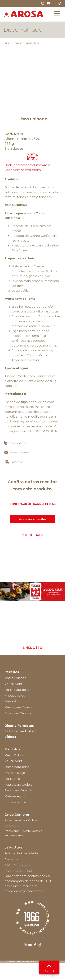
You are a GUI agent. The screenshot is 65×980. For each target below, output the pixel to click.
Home (6, 43)
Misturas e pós (15, 733)
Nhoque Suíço (15, 632)
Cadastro (11, 796)
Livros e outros (15, 739)
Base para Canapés (19, 650)
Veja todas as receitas (32, 456)
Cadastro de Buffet (18, 808)
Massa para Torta (17, 627)
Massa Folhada (15, 615)
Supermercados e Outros (21, 757)
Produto (18, 43)
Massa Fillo (12, 638)
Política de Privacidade (21, 790)
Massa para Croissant (20, 644)
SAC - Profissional (17, 802)
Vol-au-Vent (13, 621)
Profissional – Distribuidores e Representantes (23, 770)
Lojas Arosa (12, 762)
